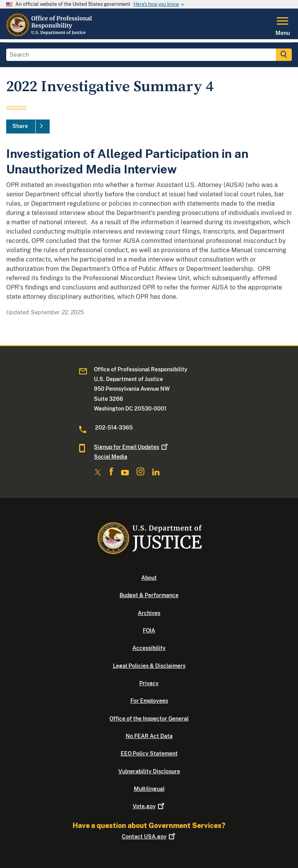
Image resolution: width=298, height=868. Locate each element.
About (149, 578)
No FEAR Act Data (149, 736)
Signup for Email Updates (132, 447)
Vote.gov (149, 806)
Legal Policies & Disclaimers (149, 666)
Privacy (149, 683)
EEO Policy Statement (149, 754)
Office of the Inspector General (149, 719)
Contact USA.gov (149, 837)
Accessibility (149, 648)
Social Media (111, 457)
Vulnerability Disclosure (149, 771)
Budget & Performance (149, 595)
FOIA (149, 631)
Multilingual (149, 789)
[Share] (28, 126)
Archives (149, 613)
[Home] (50, 35)
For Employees (149, 701)
